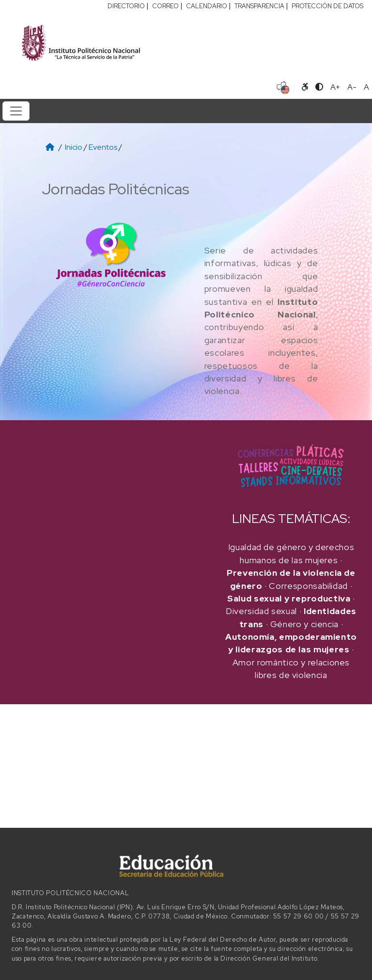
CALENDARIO (207, 6)
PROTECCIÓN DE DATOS (327, 6)
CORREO (165, 6)
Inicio (74, 147)
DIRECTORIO (126, 6)
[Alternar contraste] (319, 87)
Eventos (103, 147)
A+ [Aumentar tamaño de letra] (335, 87)
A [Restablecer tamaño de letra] (366, 87)
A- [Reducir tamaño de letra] (352, 87)
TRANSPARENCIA (259, 6)
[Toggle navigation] (16, 111)
